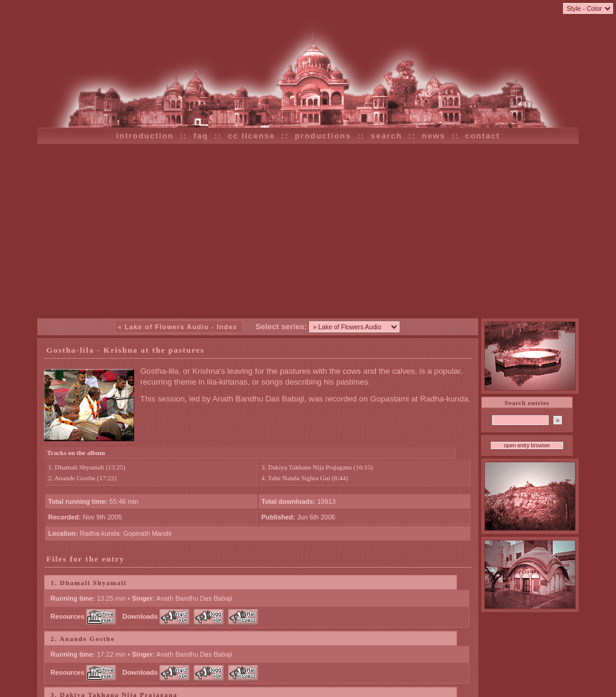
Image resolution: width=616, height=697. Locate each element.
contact (482, 136)
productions (323, 136)
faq (201, 136)
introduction (145, 136)
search (386, 136)
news (433, 136)
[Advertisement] (308, 231)
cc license (252, 136)
